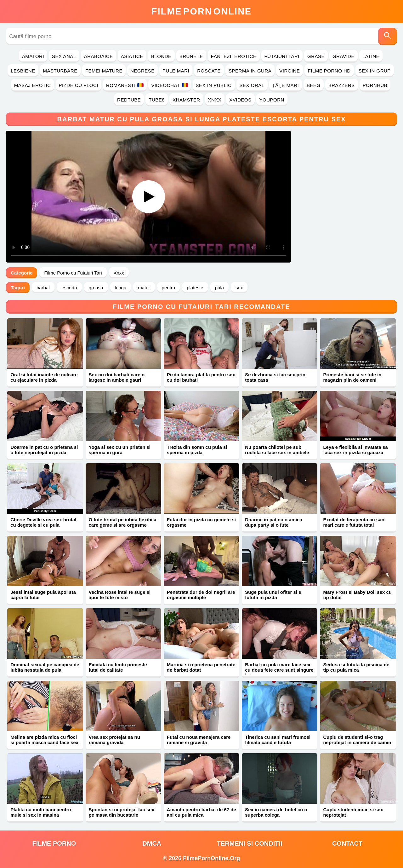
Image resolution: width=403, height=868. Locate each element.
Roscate (209, 71)
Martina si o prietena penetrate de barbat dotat (201, 667)
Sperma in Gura (250, 71)
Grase (316, 56)
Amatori (33, 56)
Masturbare (60, 71)
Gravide (343, 56)
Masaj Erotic (33, 85)
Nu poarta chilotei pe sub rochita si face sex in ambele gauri (277, 452)
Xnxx (215, 100)
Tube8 (157, 100)
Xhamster (186, 100)
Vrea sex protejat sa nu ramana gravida (114, 740)
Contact (347, 843)
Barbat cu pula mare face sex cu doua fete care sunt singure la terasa (279, 670)
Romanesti (125, 85)
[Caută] (388, 36)
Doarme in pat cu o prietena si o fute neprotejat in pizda (44, 450)
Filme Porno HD (329, 71)
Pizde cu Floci (79, 85)
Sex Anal (64, 56)
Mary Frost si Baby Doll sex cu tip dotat (357, 595)
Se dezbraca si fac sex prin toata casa (275, 377)
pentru (169, 288)
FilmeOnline (201, 11)
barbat (43, 288)
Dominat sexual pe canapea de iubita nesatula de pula (45, 667)
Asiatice (132, 56)
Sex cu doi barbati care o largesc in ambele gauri (117, 377)
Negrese (142, 71)
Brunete (191, 56)
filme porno (54, 843)
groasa (96, 288)
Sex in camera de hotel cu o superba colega (276, 812)
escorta (69, 288)
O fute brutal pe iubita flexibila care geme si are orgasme (123, 522)
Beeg (314, 85)
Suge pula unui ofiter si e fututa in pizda (273, 595)
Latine (371, 56)
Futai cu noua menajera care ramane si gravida (199, 740)
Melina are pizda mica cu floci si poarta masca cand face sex (44, 740)
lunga (121, 288)
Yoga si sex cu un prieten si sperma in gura (120, 450)
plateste (195, 288)
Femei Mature (104, 71)
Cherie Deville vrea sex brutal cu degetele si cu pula (43, 522)
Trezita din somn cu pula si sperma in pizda (197, 450)
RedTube (129, 100)
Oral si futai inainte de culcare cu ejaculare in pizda (44, 377)
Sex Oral (252, 85)
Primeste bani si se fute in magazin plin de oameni (352, 377)
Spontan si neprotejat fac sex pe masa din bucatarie (122, 812)
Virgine (289, 71)
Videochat (170, 85)
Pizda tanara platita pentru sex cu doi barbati (201, 377)
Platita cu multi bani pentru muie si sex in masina (41, 812)
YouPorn (272, 100)
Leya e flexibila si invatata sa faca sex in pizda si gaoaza (355, 450)
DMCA (152, 843)
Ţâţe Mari (286, 85)
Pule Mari (176, 71)
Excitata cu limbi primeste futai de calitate (118, 667)
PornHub (375, 85)
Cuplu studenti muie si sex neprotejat (353, 812)
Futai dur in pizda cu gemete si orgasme (201, 522)
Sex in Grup (375, 71)
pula (219, 288)
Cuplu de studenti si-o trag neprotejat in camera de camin (357, 740)
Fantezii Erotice (234, 56)
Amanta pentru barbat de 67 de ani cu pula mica (201, 812)
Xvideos (240, 100)
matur (144, 288)
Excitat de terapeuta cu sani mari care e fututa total (354, 522)
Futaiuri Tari (282, 56)
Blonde (161, 56)
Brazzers (342, 85)
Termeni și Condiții (250, 843)
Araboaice (99, 56)
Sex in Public (214, 85)
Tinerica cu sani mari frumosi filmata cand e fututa (278, 740)
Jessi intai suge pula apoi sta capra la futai (43, 595)
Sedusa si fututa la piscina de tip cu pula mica (356, 667)
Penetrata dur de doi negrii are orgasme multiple (201, 595)
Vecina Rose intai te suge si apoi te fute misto (120, 595)
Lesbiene (23, 71)
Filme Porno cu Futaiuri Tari (73, 273)
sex (239, 288)
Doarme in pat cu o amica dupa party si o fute (274, 522)
